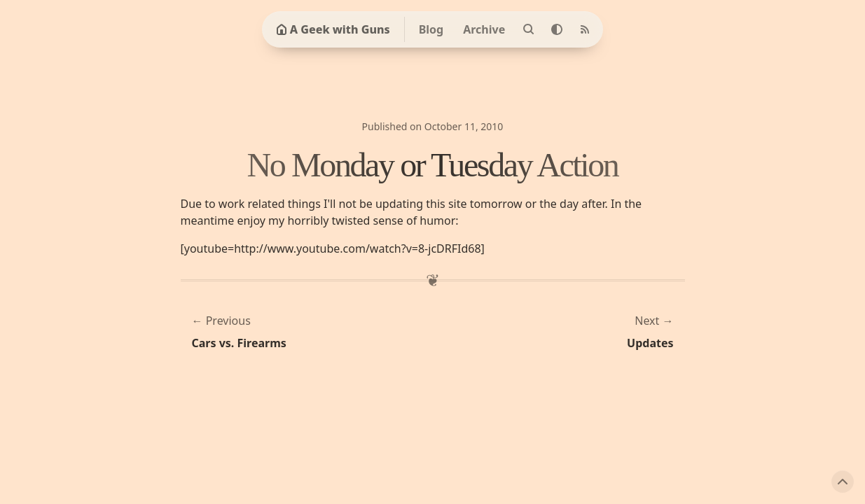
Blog (431, 29)
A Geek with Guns (333, 29)
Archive (484, 29)
